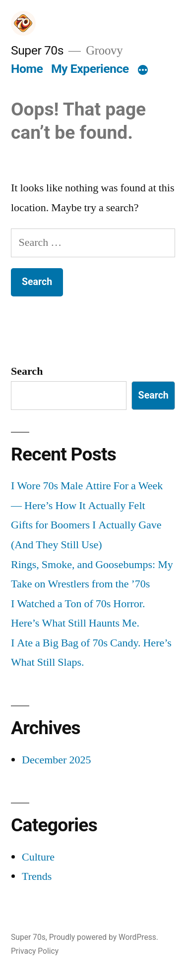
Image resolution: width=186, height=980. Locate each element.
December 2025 (56, 760)
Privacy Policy (35, 951)
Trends (37, 876)
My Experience (90, 69)
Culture (38, 857)
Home (27, 69)
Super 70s (37, 50)
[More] (143, 71)
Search (27, 371)
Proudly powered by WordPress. (104, 937)
